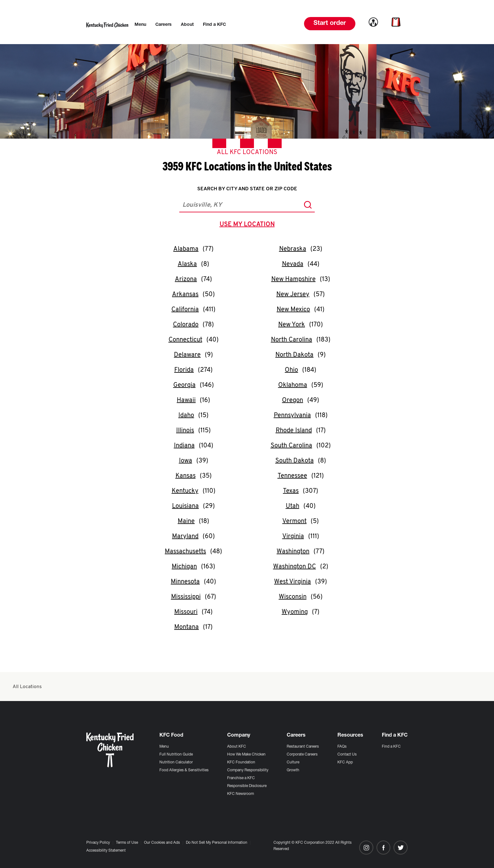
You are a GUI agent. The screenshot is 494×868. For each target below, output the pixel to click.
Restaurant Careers (303, 747)
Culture (293, 762)
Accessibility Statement (106, 851)
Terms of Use (127, 843)
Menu (164, 747)
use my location (248, 225)
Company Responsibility (248, 770)
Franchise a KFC (241, 778)
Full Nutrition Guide (176, 755)
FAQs (342, 747)
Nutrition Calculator (176, 762)
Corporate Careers (302, 755)
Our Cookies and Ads (162, 843)
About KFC (237, 747)
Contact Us (347, 755)
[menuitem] (140, 25)
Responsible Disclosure (247, 786)
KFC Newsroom (241, 794)
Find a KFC (391, 747)
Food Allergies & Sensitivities (184, 770)
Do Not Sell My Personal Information (217, 843)
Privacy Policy (98, 843)
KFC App (345, 762)
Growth (293, 770)
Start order (330, 24)
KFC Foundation (241, 762)
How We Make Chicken (246, 755)
